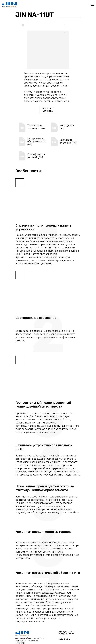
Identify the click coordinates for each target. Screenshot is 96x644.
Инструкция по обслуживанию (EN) (36, 141)
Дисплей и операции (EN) (68, 141)
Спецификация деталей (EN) (36, 156)
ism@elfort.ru (64, 639)
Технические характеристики (37, 127)
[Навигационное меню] (92, 5)
